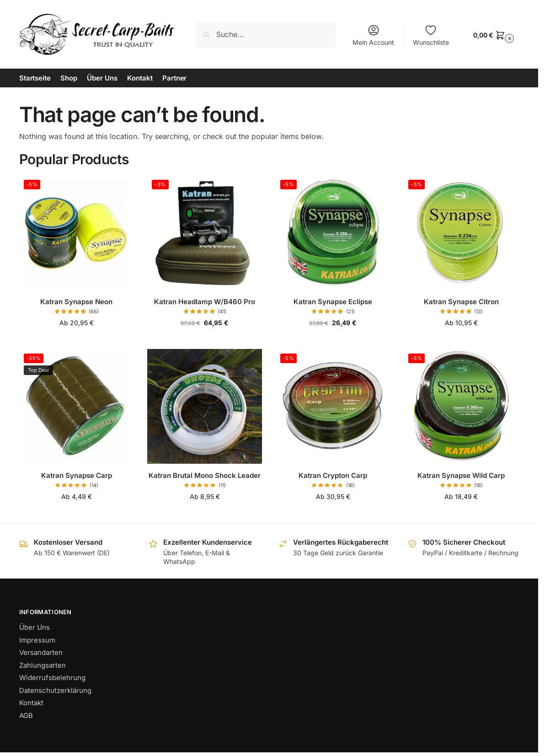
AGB (26, 716)
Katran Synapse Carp (77, 475)
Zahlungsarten (43, 665)
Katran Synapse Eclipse (333, 302)
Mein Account (373, 35)
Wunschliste (431, 35)
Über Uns (35, 627)
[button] (492, 35)
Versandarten (41, 652)
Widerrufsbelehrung (52, 678)
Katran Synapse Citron (461, 302)
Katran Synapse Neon (76, 302)
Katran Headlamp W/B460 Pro (205, 302)
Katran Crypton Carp (333, 475)
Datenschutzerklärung (55, 690)
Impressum (37, 640)
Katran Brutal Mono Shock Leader (205, 475)
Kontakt (31, 703)
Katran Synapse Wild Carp (461, 475)
